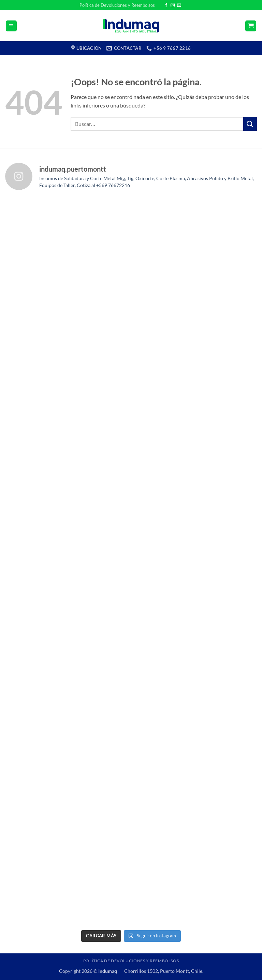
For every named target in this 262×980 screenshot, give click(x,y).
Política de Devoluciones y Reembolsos (117, 5)
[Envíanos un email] (179, 5)
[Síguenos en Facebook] (166, 5)
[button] (11, 26)
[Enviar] (250, 124)
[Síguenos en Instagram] (173, 5)
